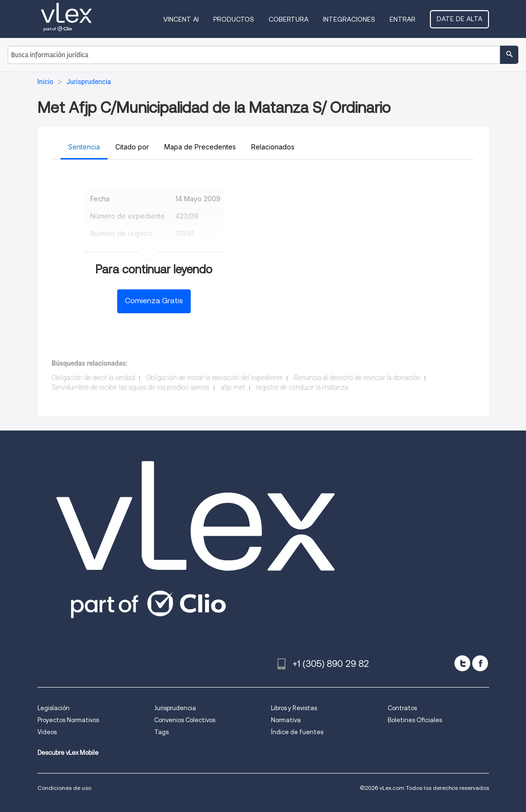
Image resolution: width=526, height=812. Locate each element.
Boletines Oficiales (415, 720)
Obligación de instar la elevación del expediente (214, 378)
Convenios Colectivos (185, 720)
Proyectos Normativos (68, 720)
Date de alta (459, 19)
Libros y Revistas (294, 708)
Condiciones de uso (64, 788)
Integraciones (349, 19)
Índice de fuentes (297, 732)
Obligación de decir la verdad (93, 378)
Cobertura (288, 19)
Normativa (286, 720)
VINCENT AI (181, 19)
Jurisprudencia (175, 708)
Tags (161, 732)
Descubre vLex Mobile (68, 753)
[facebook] (480, 663)
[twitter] (462, 663)
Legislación (54, 708)
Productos (234, 19)
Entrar (403, 19)
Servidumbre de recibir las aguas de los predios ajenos (131, 387)
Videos (47, 732)
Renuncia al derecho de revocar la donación (357, 378)
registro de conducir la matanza (302, 387)
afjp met (233, 387)
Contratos (402, 708)
